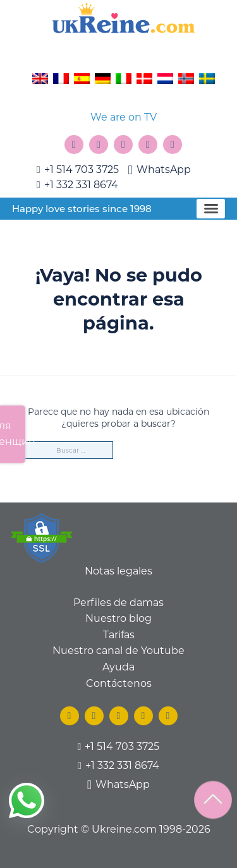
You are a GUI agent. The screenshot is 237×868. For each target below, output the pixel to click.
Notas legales (118, 571)
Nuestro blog (118, 618)
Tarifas (119, 635)
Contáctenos (119, 683)
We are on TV (124, 117)
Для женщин (13, 434)
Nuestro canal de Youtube (118, 651)
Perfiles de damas (118, 603)
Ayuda (118, 667)
